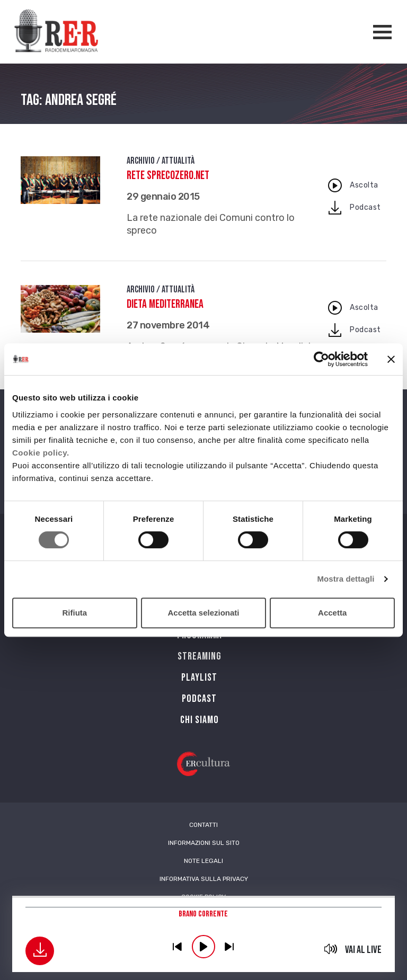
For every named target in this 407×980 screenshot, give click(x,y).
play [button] (203, 947)
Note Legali (203, 861)
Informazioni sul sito (204, 843)
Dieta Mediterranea (165, 304)
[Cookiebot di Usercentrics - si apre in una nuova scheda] (321, 359)
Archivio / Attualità (161, 161)
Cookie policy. (41, 453)
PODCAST (199, 699)
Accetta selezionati (203, 613)
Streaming (200, 656)
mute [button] (331, 949)
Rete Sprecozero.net (168, 176)
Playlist (199, 678)
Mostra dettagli (346, 579)
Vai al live (363, 950)
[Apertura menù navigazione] (382, 32)
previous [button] (178, 947)
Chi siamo (200, 720)
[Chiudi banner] (391, 359)
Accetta (332, 613)
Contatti (203, 825)
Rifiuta (74, 613)
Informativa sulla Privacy (204, 879)
